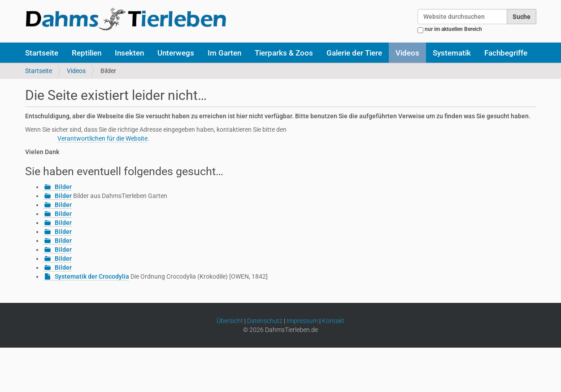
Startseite (42, 53)
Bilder (63, 187)
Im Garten (224, 53)
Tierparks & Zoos (284, 53)
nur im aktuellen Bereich (453, 29)
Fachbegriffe (506, 53)
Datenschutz (265, 321)
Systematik (452, 53)
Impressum (302, 321)
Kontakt (333, 321)
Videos (407, 53)
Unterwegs (176, 53)
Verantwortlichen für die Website (102, 138)
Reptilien (87, 53)
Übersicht (230, 321)
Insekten (129, 53)
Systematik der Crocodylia (92, 276)
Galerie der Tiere (354, 53)
